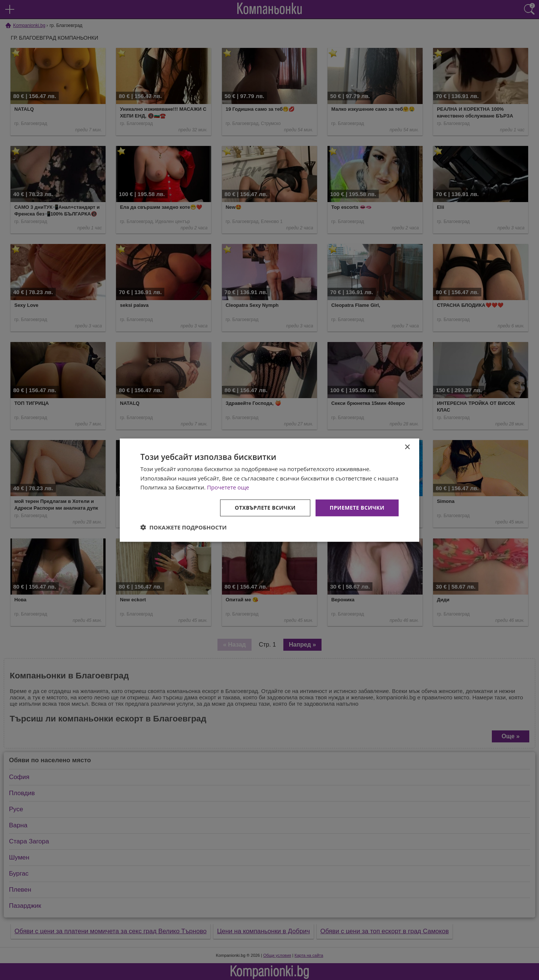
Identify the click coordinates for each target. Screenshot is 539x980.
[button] (184, 527)
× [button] (407, 447)
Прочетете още (228, 487)
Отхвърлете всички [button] (265, 508)
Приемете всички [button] (357, 508)
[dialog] (269, 490)
